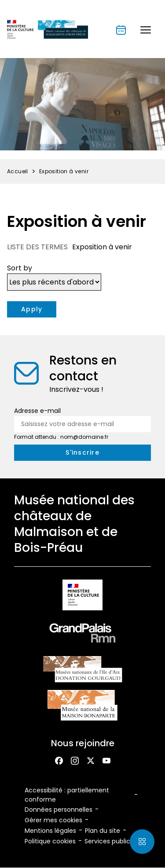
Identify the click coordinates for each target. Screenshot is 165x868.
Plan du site (103, 831)
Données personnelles (59, 810)
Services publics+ (111, 841)
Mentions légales (50, 831)
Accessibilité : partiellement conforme (67, 795)
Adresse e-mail (37, 411)
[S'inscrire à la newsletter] (82, 453)
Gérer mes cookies (53, 820)
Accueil (18, 171)
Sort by (20, 268)
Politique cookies (50, 841)
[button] (146, 30)
